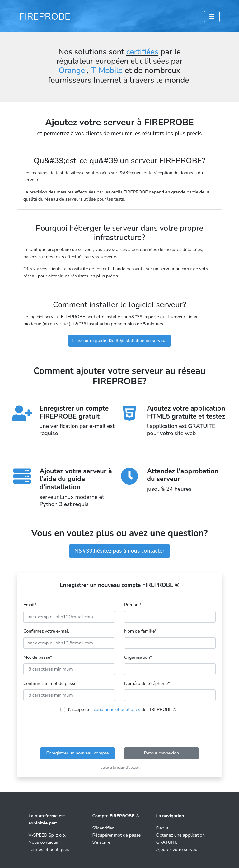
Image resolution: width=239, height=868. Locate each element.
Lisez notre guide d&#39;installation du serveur (120, 341)
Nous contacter (44, 842)
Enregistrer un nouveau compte (78, 753)
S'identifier (103, 828)
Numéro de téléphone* (147, 683)
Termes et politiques (49, 849)
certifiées (142, 52)
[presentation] (119, 730)
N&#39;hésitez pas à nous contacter (119, 551)
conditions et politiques (117, 709)
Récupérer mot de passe (117, 835)
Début (162, 828)
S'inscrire (101, 842)
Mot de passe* (38, 657)
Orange (72, 71)
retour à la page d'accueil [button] (120, 768)
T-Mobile (107, 71)
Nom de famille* (141, 631)
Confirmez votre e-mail (46, 631)
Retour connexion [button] (162, 753)
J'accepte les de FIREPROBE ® (123, 709)
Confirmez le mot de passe (50, 683)
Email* (30, 605)
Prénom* (133, 605)
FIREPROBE (45, 16)
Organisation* (138, 657)
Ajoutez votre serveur (178, 849)
